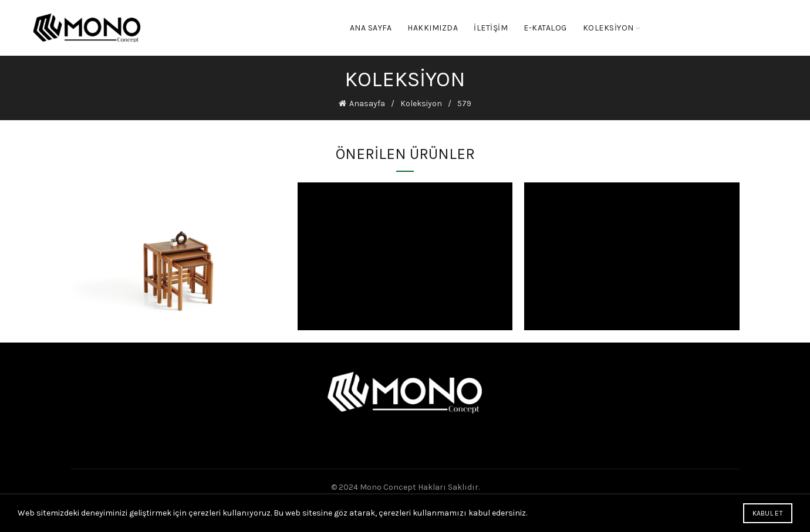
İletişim (491, 28)
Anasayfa (367, 104)
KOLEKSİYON (608, 28)
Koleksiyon (421, 104)
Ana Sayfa (371, 28)
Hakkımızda (433, 28)
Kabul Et (768, 513)
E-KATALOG (545, 28)
